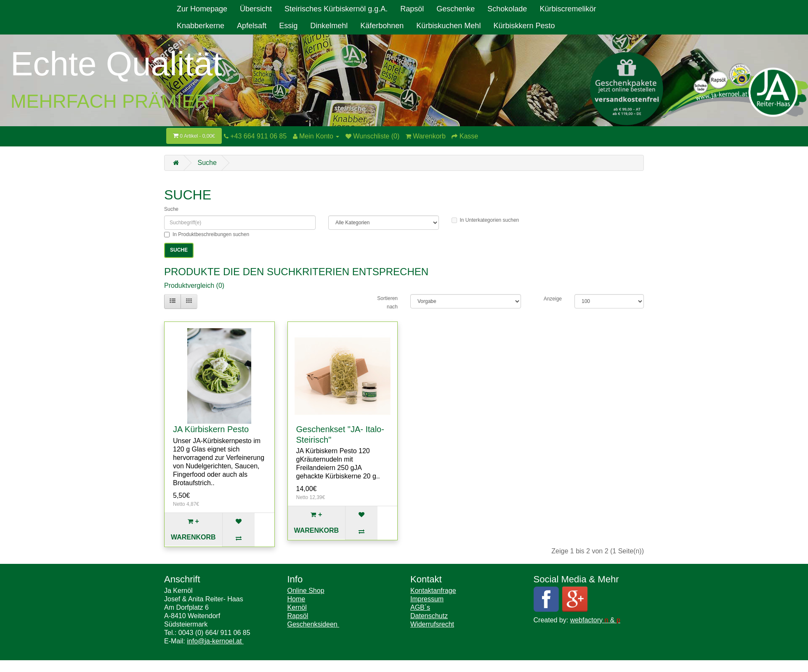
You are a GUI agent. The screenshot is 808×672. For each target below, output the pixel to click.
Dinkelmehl (329, 26)
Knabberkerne (201, 26)
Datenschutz (429, 616)
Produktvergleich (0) (194, 286)
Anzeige (553, 299)
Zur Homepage (202, 9)
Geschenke (456, 9)
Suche (207, 163)
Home (296, 599)
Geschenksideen (314, 624)
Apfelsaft (252, 26)
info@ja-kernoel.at (215, 641)
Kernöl (297, 607)
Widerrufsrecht (432, 624)
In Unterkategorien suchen (485, 220)
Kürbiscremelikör (568, 9)
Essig (288, 26)
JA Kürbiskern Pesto (211, 429)
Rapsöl (412, 9)
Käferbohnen (382, 26)
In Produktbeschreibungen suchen (207, 234)
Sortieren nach (387, 303)
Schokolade (507, 9)
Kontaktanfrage (433, 591)
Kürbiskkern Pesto (524, 26)
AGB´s (420, 607)
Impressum (427, 599)
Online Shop (306, 591)
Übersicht (256, 9)
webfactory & (595, 620)
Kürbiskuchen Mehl (448, 26)
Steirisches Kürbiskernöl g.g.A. (336, 9)
